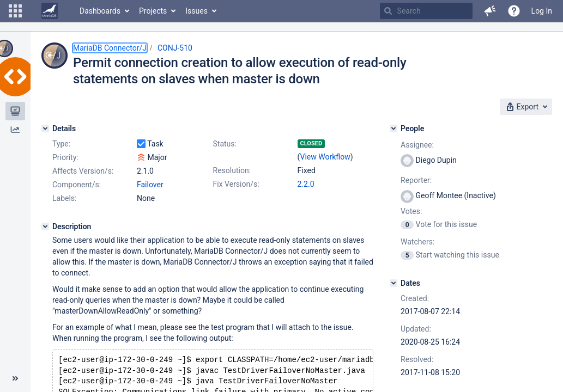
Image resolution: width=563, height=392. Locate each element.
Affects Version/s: (83, 171)
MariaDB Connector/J (110, 48)
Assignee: (417, 145)
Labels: (64, 198)
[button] (15, 11)
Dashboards (100, 11)
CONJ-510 (175, 48)
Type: (61, 144)
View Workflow (325, 157)
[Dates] (394, 283)
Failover (150, 185)
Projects (153, 11)
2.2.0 (306, 184)
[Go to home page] (50, 11)
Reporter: (416, 180)
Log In (542, 11)
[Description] (45, 226)
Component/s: (77, 185)
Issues (196, 11)
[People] (394, 128)
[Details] (45, 128)
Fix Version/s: (236, 184)
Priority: (65, 157)
